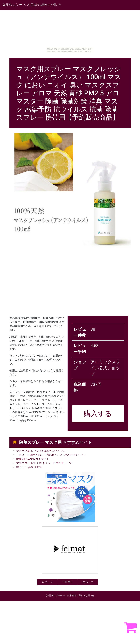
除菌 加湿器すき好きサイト (33, 459)
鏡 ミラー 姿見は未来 (29, 467)
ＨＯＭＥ (68, 582)
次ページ (88, 582)
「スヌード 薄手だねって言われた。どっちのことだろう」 (52, 455)
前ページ (47, 582)
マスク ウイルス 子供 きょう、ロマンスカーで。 (45, 463)
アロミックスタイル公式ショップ (105, 368)
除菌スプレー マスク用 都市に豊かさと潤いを (32, 5)
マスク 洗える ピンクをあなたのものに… (41, 451)
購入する (98, 414)
